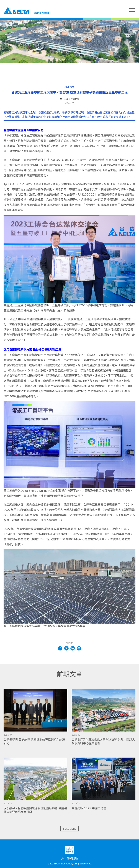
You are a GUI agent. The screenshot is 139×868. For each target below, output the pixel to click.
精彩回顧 (69, 859)
